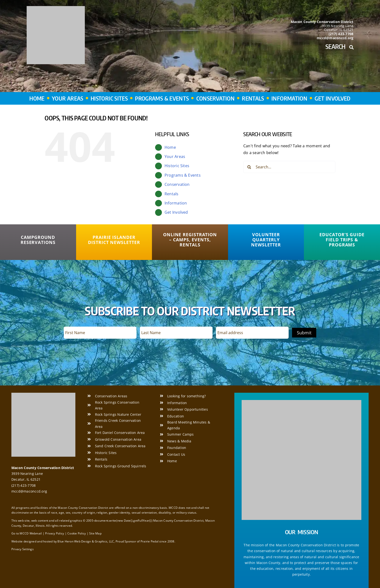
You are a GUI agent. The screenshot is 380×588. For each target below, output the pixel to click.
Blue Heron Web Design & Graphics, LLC (86, 541)
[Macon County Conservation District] (56, 8)
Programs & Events (183, 175)
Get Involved (176, 212)
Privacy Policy (55, 533)
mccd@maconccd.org (29, 491)
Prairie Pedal (150, 541)
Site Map (95, 533)
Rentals (172, 194)
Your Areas (175, 157)
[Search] (249, 167)
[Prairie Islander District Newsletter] (114, 240)
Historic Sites (177, 166)
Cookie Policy (77, 533)
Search (339, 47)
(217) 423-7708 (24, 485)
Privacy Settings (23, 549)
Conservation (177, 184)
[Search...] (289, 167)
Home (170, 147)
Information (176, 203)
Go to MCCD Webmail (27, 533)
